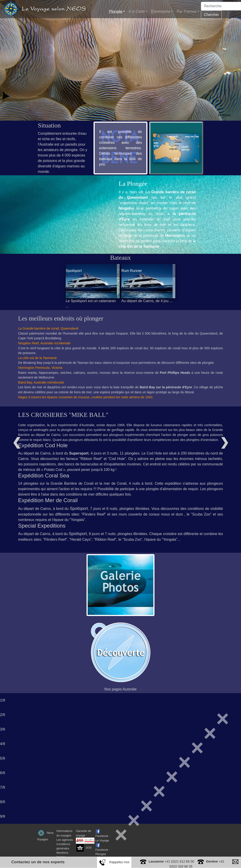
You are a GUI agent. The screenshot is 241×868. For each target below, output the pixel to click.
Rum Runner (132, 271)
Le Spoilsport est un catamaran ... (91, 304)
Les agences (65, 840)
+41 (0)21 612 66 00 (171, 861)
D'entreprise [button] (161, 11)
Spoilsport (74, 271)
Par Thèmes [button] (187, 11)
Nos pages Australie (120, 689)
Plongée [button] (116, 11)
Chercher (211, 15)
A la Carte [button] (137, 11)
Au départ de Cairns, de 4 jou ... (147, 301)
